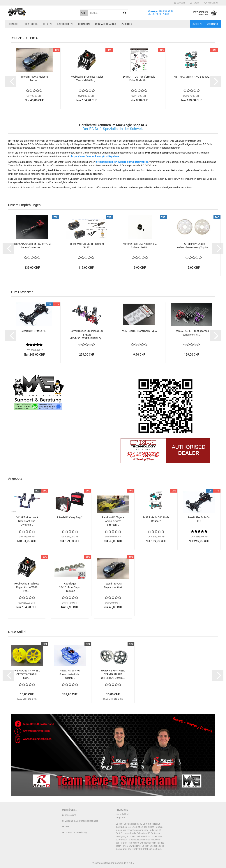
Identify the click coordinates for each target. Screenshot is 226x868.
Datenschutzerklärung (76, 833)
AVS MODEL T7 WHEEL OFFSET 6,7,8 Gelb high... (27, 674)
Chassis (13, 24)
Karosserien (65, 24)
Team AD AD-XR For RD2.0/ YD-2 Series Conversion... (32, 246)
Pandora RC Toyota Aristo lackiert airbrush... (113, 521)
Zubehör (127, 24)
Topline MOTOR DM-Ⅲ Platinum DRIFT (86, 246)
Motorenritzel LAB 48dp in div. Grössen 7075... (140, 246)
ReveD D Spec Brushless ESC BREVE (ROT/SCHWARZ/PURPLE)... (87, 335)
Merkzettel (211, 3)
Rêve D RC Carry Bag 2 (70, 517)
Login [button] (195, 3)
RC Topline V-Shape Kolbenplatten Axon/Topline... (194, 246)
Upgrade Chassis (106, 24)
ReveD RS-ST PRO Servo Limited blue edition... (70, 674)
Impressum (70, 815)
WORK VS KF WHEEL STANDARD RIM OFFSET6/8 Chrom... (113, 674)
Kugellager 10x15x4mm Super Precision (70, 587)
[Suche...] (84, 13)
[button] (179, 3)
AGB (67, 827)
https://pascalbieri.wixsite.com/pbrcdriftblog (122, 162)
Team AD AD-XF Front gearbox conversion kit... (192, 333)
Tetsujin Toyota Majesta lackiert (34, 79)
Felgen (47, 24)
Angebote (121, 818)
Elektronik (31, 24)
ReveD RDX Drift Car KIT (34, 331)
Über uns (212, 24)
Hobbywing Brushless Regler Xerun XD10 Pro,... (87, 79)
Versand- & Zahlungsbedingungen (82, 821)
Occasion (84, 24)
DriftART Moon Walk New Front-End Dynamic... (27, 521)
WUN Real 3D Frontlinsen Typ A (139, 331)
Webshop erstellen (101, 863)
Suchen (197, 24)
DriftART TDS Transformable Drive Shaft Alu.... (139, 79)
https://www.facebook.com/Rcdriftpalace (95, 156)
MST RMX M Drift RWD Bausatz (192, 77)
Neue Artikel (122, 814)
